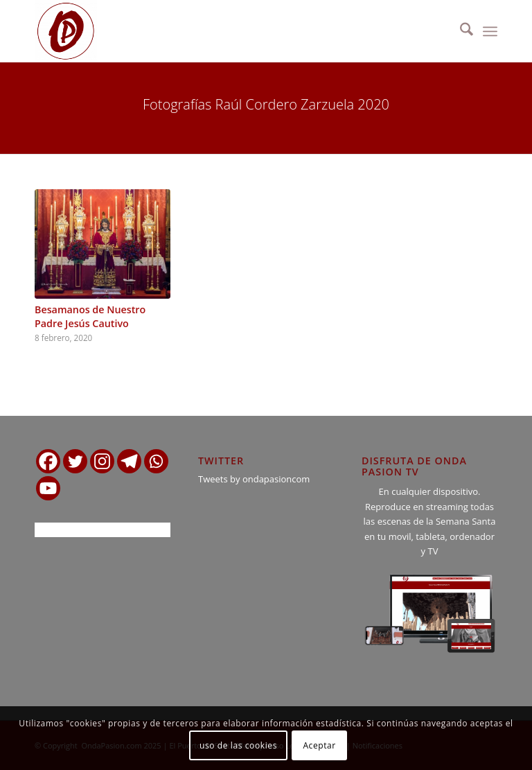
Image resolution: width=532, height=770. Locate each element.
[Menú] (490, 31)
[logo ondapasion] (66, 31)
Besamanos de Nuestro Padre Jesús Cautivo (90, 316)
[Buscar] (460, 31)
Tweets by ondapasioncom (254, 479)
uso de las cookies (238, 745)
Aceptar (319, 745)
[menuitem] (460, 31)
